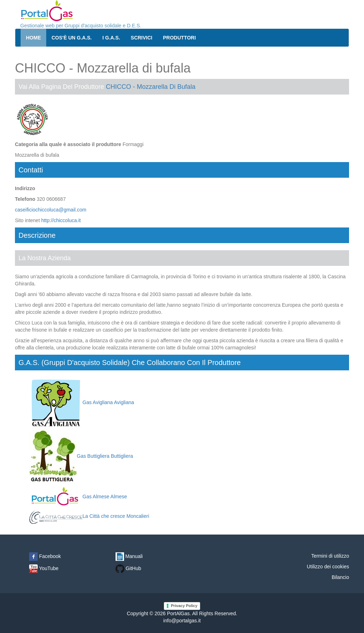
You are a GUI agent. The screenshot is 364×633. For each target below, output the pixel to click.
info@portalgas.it (182, 621)
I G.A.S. (111, 38)
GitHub (128, 568)
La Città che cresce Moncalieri (89, 516)
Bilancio (340, 577)
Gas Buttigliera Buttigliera (81, 456)
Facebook (45, 556)
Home (33, 38)
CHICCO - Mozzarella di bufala (151, 87)
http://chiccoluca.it (61, 220)
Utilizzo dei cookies (328, 567)
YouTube (44, 568)
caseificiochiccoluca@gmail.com (51, 210)
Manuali (129, 556)
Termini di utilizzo (330, 556)
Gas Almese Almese (78, 497)
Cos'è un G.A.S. (72, 38)
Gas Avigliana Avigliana (82, 402)
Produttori (180, 38)
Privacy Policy (184, 606)
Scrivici (142, 38)
